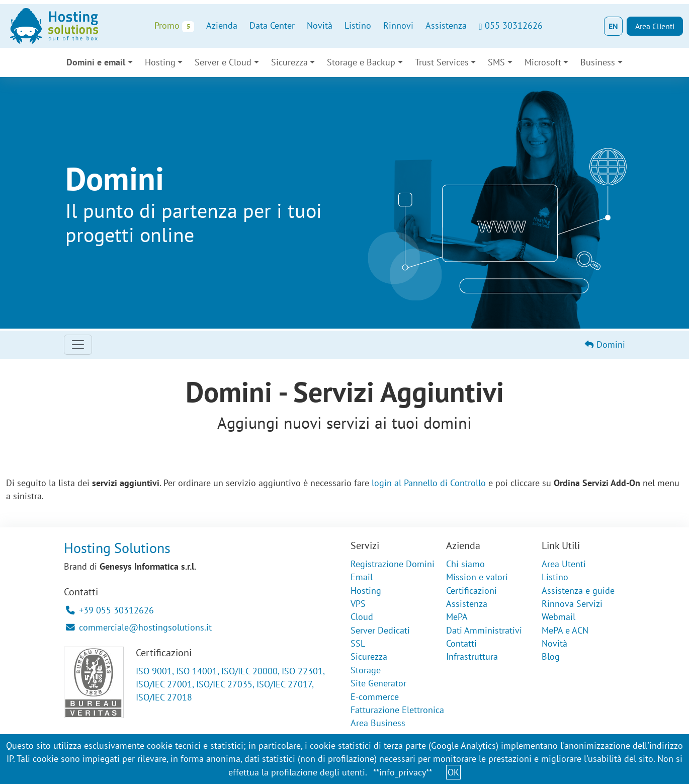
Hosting (160, 62)
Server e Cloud (223, 62)
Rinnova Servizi (572, 604)
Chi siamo (465, 564)
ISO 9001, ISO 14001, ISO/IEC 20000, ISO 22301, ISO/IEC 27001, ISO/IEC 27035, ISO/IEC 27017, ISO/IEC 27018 (230, 684)
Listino (358, 25)
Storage (366, 670)
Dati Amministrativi (484, 630)
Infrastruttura (472, 656)
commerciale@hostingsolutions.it (139, 627)
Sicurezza (289, 62)
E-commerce (375, 697)
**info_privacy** (403, 772)
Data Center (272, 25)
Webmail (558, 617)
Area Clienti (655, 26)
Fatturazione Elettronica (397, 710)
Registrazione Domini (393, 564)
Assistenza (446, 25)
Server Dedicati (380, 630)
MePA (457, 617)
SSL (358, 643)
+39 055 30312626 (110, 610)
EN (613, 26)
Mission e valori (477, 577)
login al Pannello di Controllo (429, 483)
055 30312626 (510, 25)
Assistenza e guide (578, 591)
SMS (496, 62)
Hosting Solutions (117, 548)
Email (362, 577)
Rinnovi (398, 25)
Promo (174, 26)
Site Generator (378, 683)
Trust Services (442, 62)
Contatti (461, 643)
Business (598, 62)
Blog (551, 656)
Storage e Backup (361, 62)
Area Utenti (564, 564)
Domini (605, 344)
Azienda (222, 25)
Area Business (378, 723)
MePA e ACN (565, 630)
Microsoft (543, 62)
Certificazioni (471, 591)
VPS (358, 604)
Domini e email (96, 62)
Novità (320, 25)
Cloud (362, 617)
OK (453, 772)
